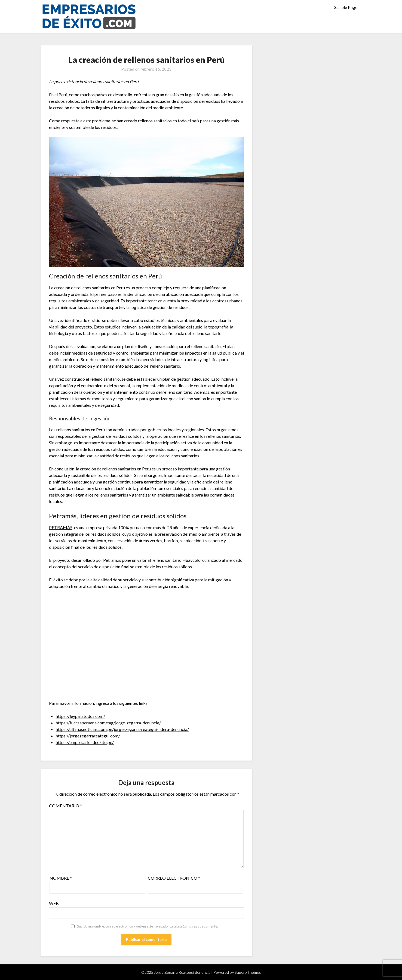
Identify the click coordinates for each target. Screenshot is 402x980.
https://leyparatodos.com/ (80, 716)
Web (54, 903)
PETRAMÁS (61, 527)
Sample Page (346, 7)
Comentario (65, 806)
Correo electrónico (174, 878)
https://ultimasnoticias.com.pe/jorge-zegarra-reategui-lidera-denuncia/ (122, 729)
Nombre (61, 878)
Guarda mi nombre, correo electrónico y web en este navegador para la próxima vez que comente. (147, 926)
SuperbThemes (248, 972)
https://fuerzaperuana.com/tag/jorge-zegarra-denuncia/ (108, 723)
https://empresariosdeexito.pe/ (85, 742)
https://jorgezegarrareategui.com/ (88, 736)
